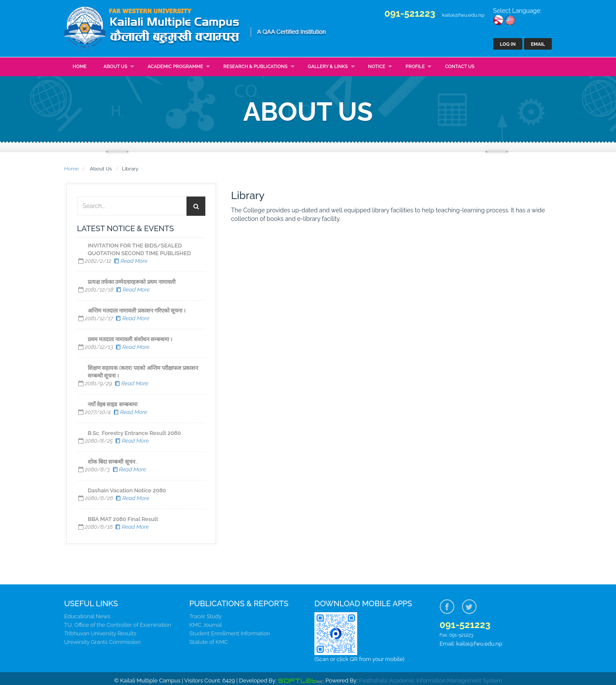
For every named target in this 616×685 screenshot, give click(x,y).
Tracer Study (206, 616)
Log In (508, 44)
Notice (376, 67)
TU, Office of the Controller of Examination (118, 625)
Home (80, 67)
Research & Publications (255, 67)
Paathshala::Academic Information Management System (430, 681)
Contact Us (460, 67)
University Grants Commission (102, 642)
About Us (115, 67)
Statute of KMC (209, 642)
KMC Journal (206, 625)
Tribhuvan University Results (100, 633)
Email (538, 44)
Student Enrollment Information (230, 633)
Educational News (87, 616)
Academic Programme (175, 67)
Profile (415, 67)
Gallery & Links (328, 67)
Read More (130, 261)
